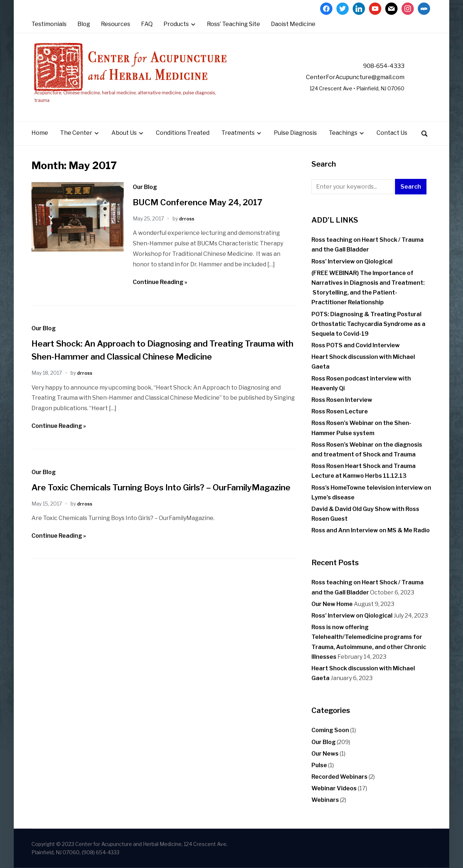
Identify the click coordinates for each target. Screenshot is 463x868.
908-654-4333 (377, 66)
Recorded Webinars (339, 777)
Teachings (343, 133)
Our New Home (332, 604)
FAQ (147, 24)
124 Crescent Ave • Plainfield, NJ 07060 (347, 89)
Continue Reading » (160, 282)
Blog (84, 24)
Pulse (319, 765)
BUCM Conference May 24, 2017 (205, 202)
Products (176, 24)
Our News (325, 754)
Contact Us (392, 133)
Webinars (325, 800)
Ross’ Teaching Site (233, 24)
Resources (116, 24)
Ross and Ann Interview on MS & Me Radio (371, 531)
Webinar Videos (334, 789)
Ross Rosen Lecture (340, 412)
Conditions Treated (183, 133)
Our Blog (145, 187)
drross (187, 218)
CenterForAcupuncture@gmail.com (340, 77)
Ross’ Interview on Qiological (352, 261)
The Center (76, 133)
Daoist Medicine (293, 24)
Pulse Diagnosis (295, 133)
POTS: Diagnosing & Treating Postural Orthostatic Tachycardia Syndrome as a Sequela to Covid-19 (368, 324)
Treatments (238, 133)
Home (40, 133)
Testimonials (49, 24)
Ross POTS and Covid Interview (356, 345)
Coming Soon (330, 731)
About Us (124, 133)
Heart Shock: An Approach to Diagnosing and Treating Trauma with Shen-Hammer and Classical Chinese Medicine (153, 356)
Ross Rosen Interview (342, 400)
